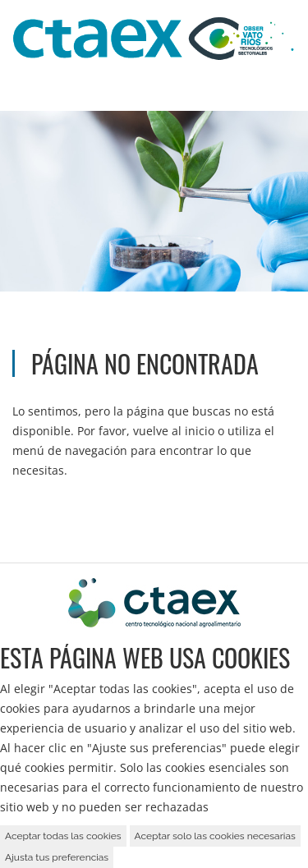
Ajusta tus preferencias (57, 857)
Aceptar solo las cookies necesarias (215, 836)
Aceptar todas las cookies (63, 836)
